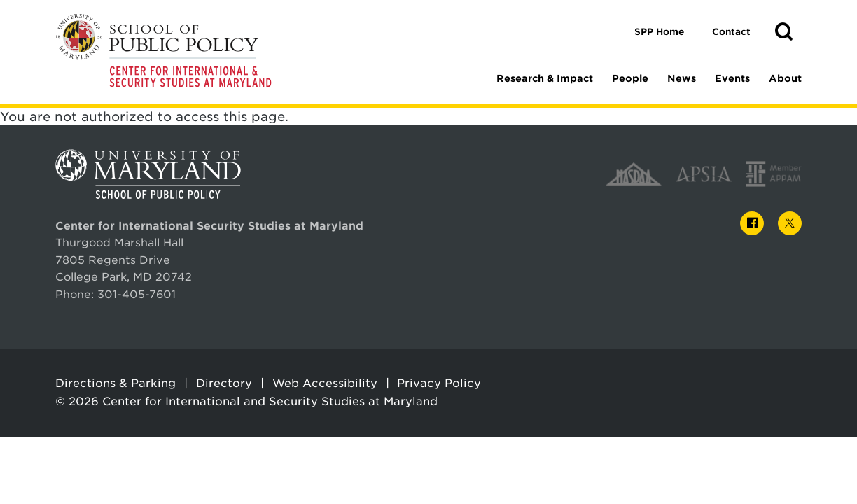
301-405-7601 (137, 294)
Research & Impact (545, 78)
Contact (731, 32)
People (630, 78)
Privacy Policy (439, 383)
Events (732, 78)
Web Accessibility (325, 383)
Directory (224, 383)
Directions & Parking (116, 383)
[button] (783, 32)
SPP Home (659, 32)
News (682, 78)
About (785, 78)
